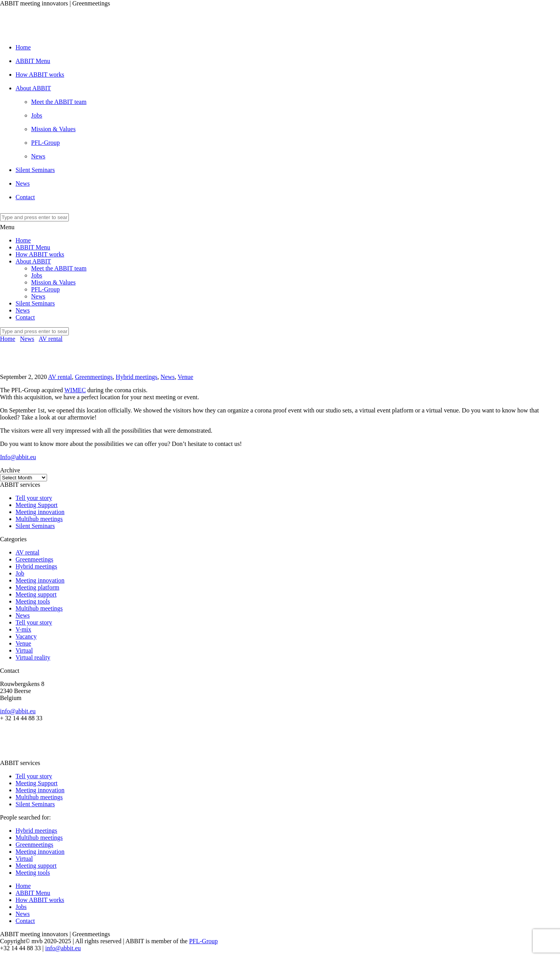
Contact (25, 197)
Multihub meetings (39, 519)
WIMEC (75, 390)
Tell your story (34, 498)
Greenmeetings (94, 377)
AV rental (51, 339)
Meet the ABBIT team (59, 102)
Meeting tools (33, 601)
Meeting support (36, 594)
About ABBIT (33, 88)
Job (20, 573)
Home (23, 47)
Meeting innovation (40, 512)
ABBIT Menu (33, 61)
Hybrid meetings (137, 377)
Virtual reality (33, 657)
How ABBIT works (40, 75)
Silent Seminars (35, 170)
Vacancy (26, 636)
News (38, 156)
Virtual (24, 650)
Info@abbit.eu (18, 457)
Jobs (37, 115)
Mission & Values (53, 129)
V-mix (23, 629)
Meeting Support (37, 505)
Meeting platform (37, 587)
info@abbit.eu (18, 711)
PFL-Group (45, 143)
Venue (185, 377)
